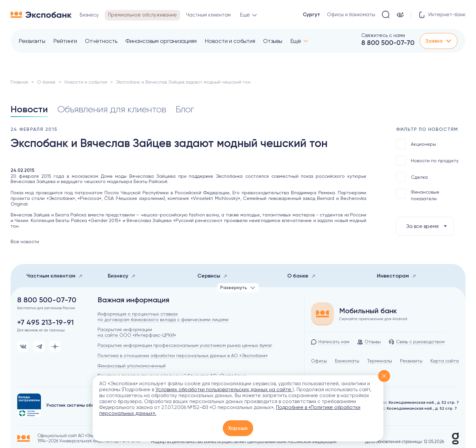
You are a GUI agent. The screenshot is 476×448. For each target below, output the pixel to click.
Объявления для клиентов (112, 109)
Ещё (296, 41)
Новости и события (230, 41)
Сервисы (212, 276)
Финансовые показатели (418, 195)
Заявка (439, 41)
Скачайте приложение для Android (373, 319)
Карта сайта (445, 361)
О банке (46, 82)
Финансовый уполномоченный (132, 366)
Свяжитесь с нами (383, 35)
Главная (19, 82)
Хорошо (238, 428)
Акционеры (416, 144)
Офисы (319, 361)
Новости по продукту (427, 161)
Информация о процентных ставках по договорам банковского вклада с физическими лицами (163, 317)
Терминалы (380, 361)
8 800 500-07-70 (388, 43)
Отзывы (273, 41)
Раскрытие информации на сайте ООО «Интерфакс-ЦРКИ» (137, 332)
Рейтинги (65, 41)
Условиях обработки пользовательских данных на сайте (224, 390)
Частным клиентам (55, 276)
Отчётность (101, 41)
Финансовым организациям (161, 41)
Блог (185, 109)
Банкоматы (347, 361)
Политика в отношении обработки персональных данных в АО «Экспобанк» (183, 355)
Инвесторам (397, 276)
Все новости (25, 242)
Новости (29, 109)
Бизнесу (122, 276)
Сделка (412, 177)
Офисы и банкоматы (351, 15)
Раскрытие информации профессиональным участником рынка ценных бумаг (185, 345)
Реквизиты (32, 41)
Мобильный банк (368, 311)
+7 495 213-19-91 (45, 322)
